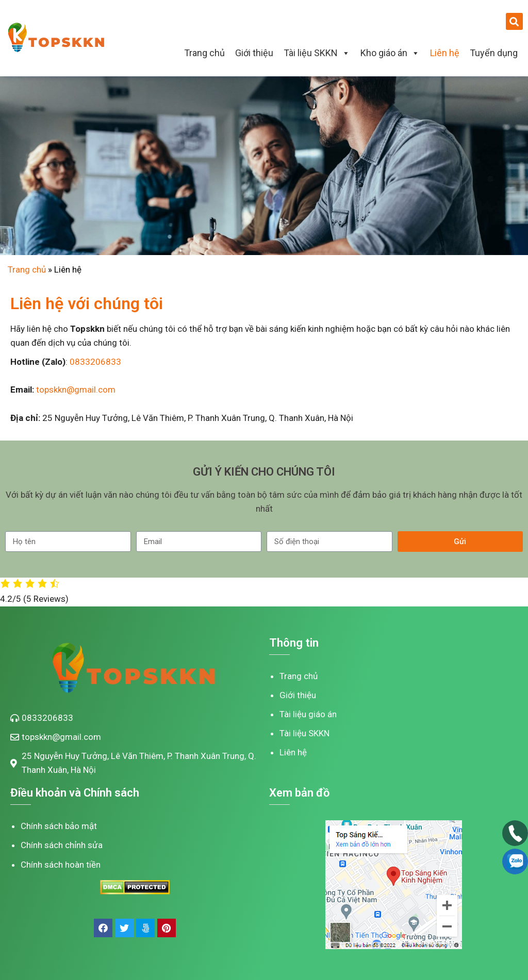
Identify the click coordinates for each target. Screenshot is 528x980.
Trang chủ (204, 53)
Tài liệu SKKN (317, 53)
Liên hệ (445, 53)
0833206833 (95, 362)
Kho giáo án (390, 53)
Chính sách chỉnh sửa (62, 845)
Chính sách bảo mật (59, 826)
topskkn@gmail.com (76, 390)
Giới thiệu (254, 53)
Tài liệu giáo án (308, 714)
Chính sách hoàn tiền (61, 865)
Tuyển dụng (494, 53)
